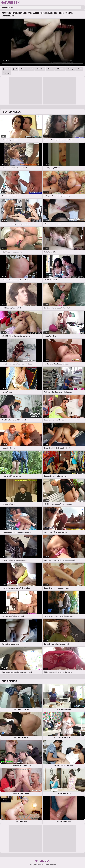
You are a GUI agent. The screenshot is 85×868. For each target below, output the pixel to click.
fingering (61, 69)
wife (81, 69)
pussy (51, 69)
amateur (41, 69)
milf (16, 69)
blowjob (72, 69)
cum (32, 69)
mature (7, 69)
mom (24, 69)
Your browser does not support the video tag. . (42, 42)
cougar (7, 73)
